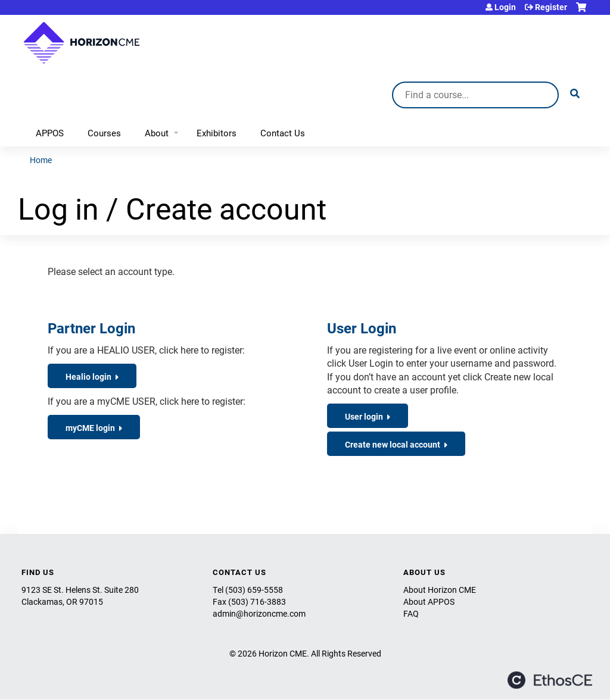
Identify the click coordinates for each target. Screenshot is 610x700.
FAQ (411, 613)
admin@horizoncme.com (259, 613)
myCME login (90, 428)
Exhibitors (217, 133)
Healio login (88, 376)
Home (41, 160)
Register (551, 7)
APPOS (50, 133)
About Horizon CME (440, 590)
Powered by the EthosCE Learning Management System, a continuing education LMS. (550, 680)
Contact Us (283, 133)
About (157, 133)
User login (364, 416)
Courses (104, 133)
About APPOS (429, 601)
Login (505, 7)
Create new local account (393, 444)
